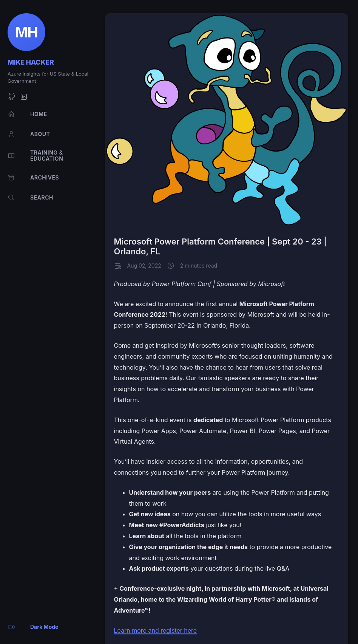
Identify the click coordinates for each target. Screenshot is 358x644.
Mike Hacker (31, 62)
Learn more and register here (156, 630)
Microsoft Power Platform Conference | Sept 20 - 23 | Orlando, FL (221, 246)
